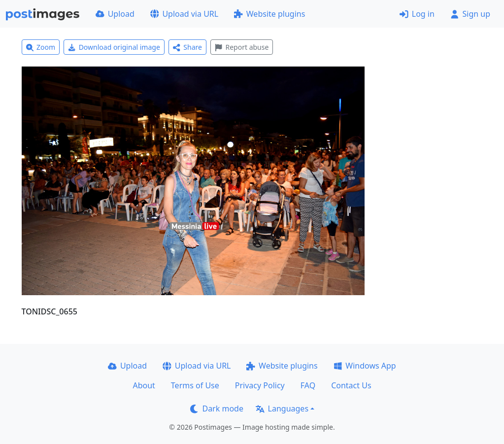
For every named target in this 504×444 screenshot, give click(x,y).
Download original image (114, 47)
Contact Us (351, 385)
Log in (417, 14)
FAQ (308, 385)
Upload (115, 14)
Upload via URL (184, 14)
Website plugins (269, 14)
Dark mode (217, 409)
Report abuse (242, 47)
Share (187, 47)
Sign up (470, 14)
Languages (282, 409)
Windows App (365, 366)
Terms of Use (195, 385)
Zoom (41, 47)
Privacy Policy (260, 385)
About (144, 385)
